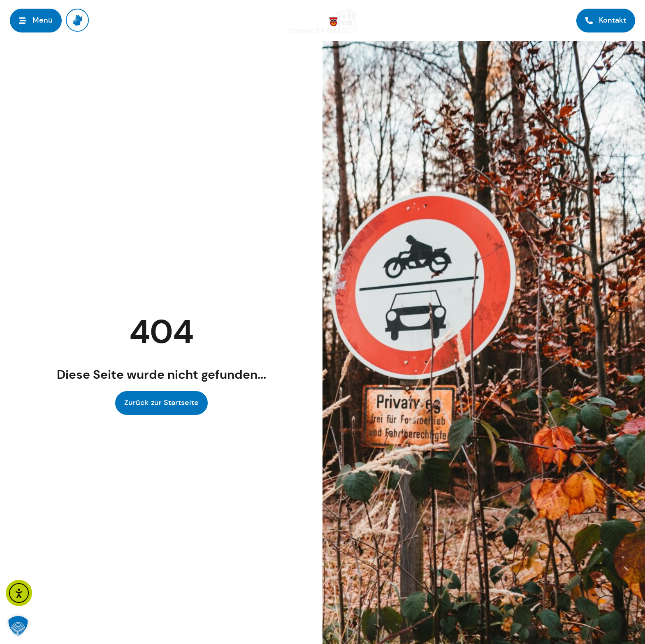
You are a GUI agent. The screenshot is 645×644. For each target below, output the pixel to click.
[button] (18, 626)
